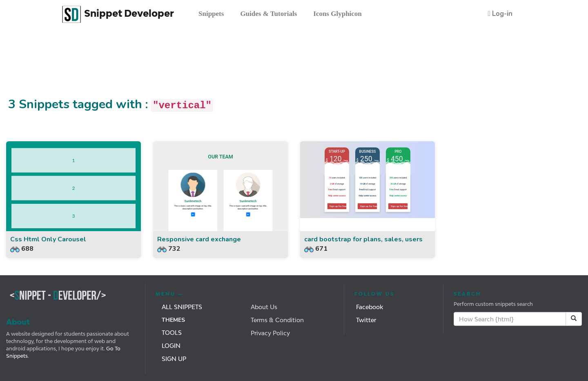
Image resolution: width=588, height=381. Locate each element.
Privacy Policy (270, 333)
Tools (172, 333)
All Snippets (182, 307)
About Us (264, 307)
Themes (173, 320)
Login (171, 346)
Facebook (370, 307)
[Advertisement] (149, 67)
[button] (500, 14)
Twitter (366, 320)
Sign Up (174, 359)
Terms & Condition (277, 320)
